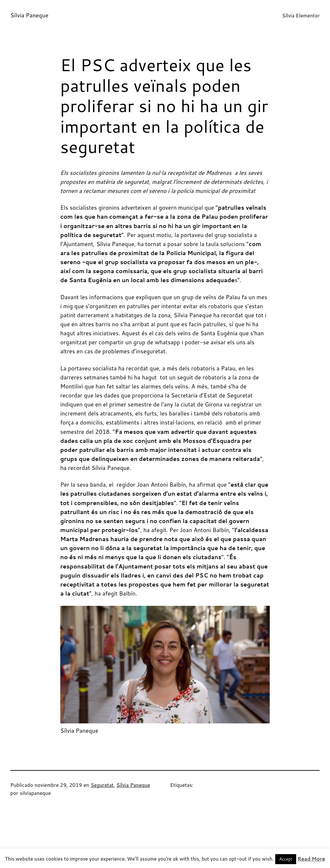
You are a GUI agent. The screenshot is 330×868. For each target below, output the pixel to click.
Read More (311, 859)
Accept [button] (286, 859)
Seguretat (102, 785)
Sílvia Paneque (29, 15)
